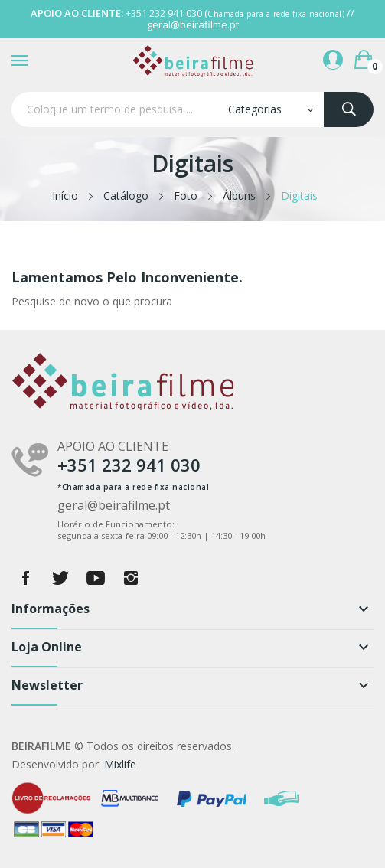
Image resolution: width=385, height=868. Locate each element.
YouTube (96, 578)
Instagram (131, 578)
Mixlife (120, 764)
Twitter (60, 578)
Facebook (25, 578)
